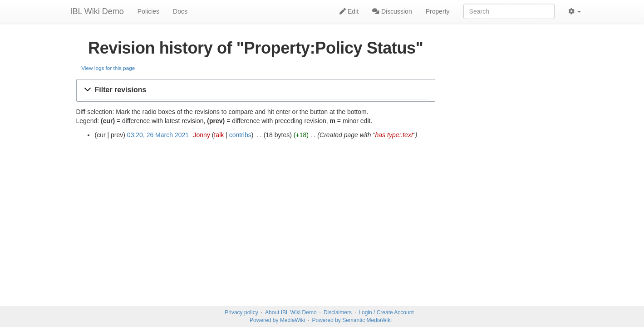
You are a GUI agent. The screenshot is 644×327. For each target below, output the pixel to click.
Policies (148, 11)
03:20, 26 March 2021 (158, 135)
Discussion (392, 11)
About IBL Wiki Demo (291, 312)
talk (219, 135)
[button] (256, 90)
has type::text (394, 135)
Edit (349, 11)
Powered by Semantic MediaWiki (351, 320)
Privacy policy (241, 312)
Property (438, 11)
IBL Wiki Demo (97, 11)
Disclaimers (338, 312)
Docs (180, 11)
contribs (240, 135)
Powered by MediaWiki (277, 320)
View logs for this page (108, 68)
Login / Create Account (386, 312)
